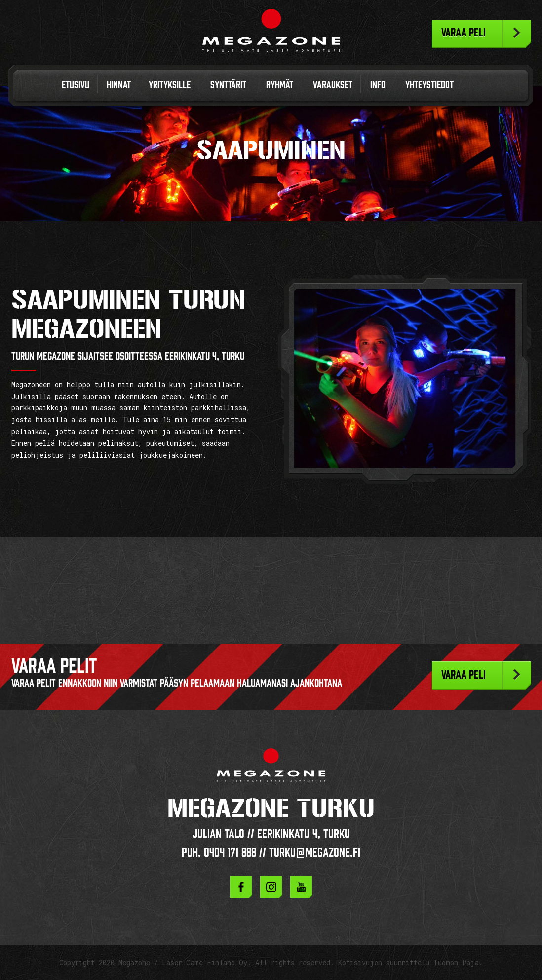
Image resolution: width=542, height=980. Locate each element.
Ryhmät (280, 85)
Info (378, 85)
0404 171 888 (230, 853)
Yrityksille (170, 85)
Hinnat (119, 85)
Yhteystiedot (429, 85)
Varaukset (333, 85)
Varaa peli (464, 33)
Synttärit (228, 85)
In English (476, 87)
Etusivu (76, 85)
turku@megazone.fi (315, 853)
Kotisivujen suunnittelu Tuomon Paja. (410, 962)
